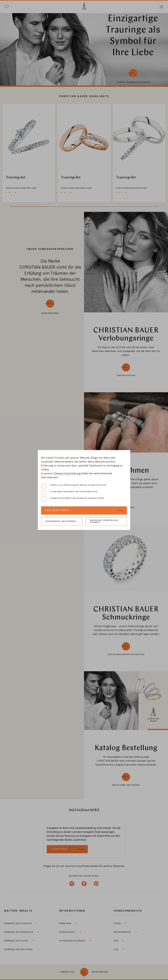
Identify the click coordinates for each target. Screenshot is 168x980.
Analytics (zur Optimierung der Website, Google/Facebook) (74, 486)
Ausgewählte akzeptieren (60, 521)
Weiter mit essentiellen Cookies (104, 521)
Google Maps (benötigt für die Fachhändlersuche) (69, 493)
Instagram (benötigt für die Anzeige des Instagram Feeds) (73, 499)
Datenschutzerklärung (67, 473)
